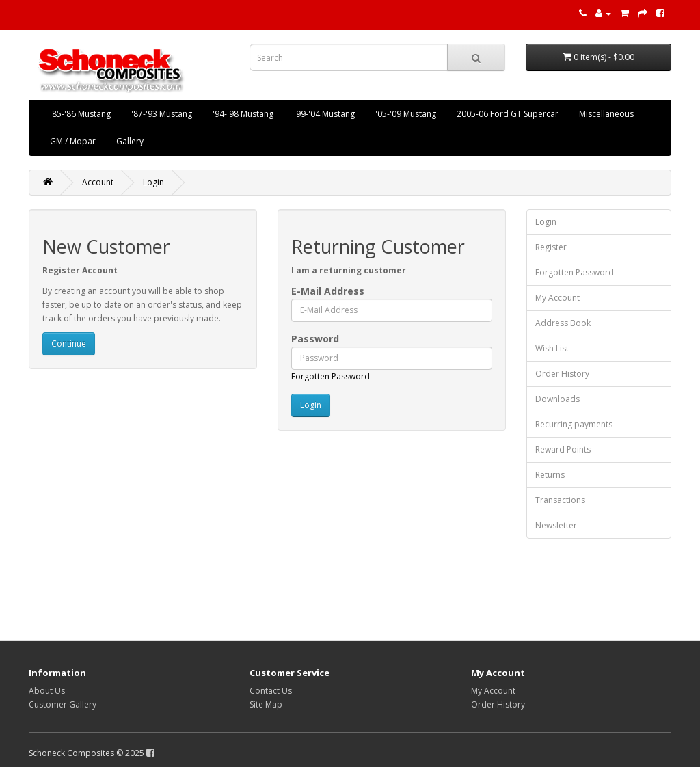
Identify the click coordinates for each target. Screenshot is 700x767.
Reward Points (563, 449)
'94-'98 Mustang (243, 114)
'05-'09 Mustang (406, 114)
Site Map (266, 704)
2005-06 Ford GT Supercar (508, 114)
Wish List (552, 348)
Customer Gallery (63, 704)
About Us (47, 691)
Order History (562, 374)
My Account (557, 298)
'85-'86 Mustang (80, 114)
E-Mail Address (328, 291)
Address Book (563, 323)
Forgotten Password (331, 376)
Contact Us (271, 691)
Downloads (557, 399)
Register (551, 247)
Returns (550, 475)
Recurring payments (574, 424)
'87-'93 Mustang (162, 114)
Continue (69, 344)
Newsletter (556, 525)
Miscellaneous (606, 114)
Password (315, 339)
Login (153, 182)
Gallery (130, 141)
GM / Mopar (73, 141)
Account (98, 182)
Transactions (560, 500)
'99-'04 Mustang (324, 114)
